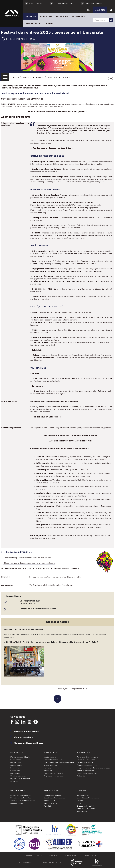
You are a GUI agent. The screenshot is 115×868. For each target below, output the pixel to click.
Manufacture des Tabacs (27, 731)
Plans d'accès (71, 855)
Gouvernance (16, 760)
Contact (53, 855)
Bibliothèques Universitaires (88, 798)
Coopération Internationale (54, 798)
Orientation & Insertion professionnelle (59, 762)
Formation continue (52, 768)
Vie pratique (82, 811)
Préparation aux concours (54, 776)
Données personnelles (52, 862)
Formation (46, 16)
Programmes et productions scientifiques (93, 768)
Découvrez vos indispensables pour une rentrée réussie (29, 563)
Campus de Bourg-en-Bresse (29, 743)
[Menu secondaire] (5, 77)
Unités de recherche (85, 762)
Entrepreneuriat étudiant (53, 773)
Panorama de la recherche (87, 757)
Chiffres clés (15, 771)
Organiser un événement (20, 779)
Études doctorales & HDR (87, 765)
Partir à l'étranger (51, 803)
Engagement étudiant (86, 806)
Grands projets (16, 765)
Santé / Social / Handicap (87, 809)
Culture (80, 801)
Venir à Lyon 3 (49, 801)
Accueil (16, 77)
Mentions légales (27, 862)
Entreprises (78, 16)
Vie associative (83, 795)
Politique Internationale (53, 795)
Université (31, 16)
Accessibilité (91, 855)
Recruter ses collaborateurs (21, 798)
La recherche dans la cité (87, 773)
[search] (103, 20)
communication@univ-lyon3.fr (67, 577)
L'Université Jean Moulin (20, 757)
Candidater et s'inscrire (53, 760)
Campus (49, 23)
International (33, 23)
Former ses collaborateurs (21, 795)
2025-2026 (66, 77)
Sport (79, 803)
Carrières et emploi (18, 776)
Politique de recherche (86, 760)
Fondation (14, 768)
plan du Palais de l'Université (66, 568)
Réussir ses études (51, 765)
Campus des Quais (24, 737)
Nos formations (50, 757)
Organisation (15, 762)
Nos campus (15, 773)
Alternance (48, 771)
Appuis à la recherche (86, 771)
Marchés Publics (17, 803)
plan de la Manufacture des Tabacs (33, 568)
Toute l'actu (53, 77)
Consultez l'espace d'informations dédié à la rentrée (27, 558)
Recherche (62, 16)
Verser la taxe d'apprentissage (22, 801)
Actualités (40, 77)
